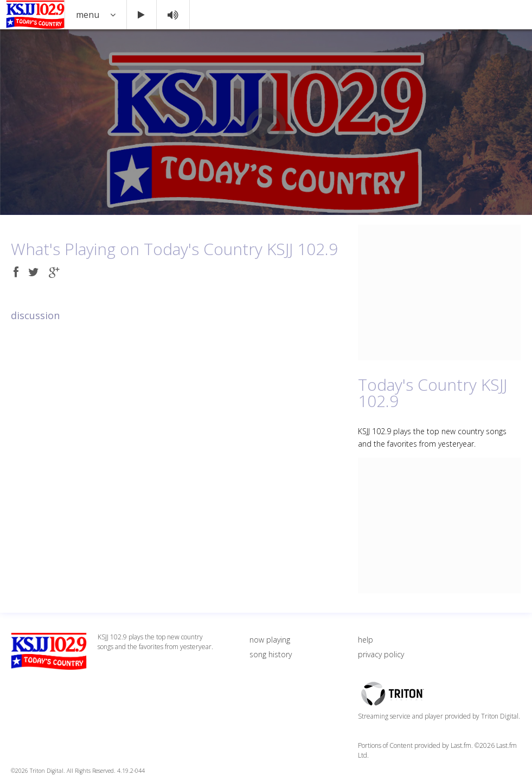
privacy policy (381, 654)
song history (271, 654)
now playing (270, 640)
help (366, 640)
